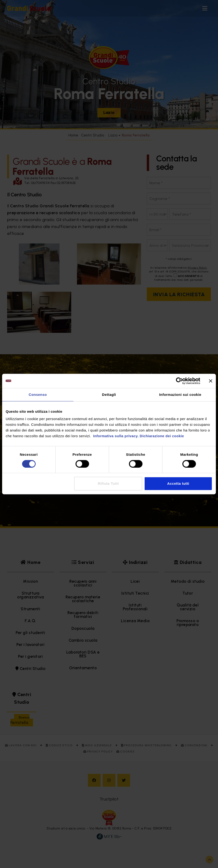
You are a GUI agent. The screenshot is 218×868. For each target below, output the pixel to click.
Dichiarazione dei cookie (162, 436)
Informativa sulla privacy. (115, 436)
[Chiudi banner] (211, 381)
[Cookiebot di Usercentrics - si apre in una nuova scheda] (179, 381)
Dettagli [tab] (109, 395)
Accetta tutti (178, 483)
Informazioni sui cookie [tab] (180, 395)
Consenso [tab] (38, 395)
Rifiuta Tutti (108, 483)
